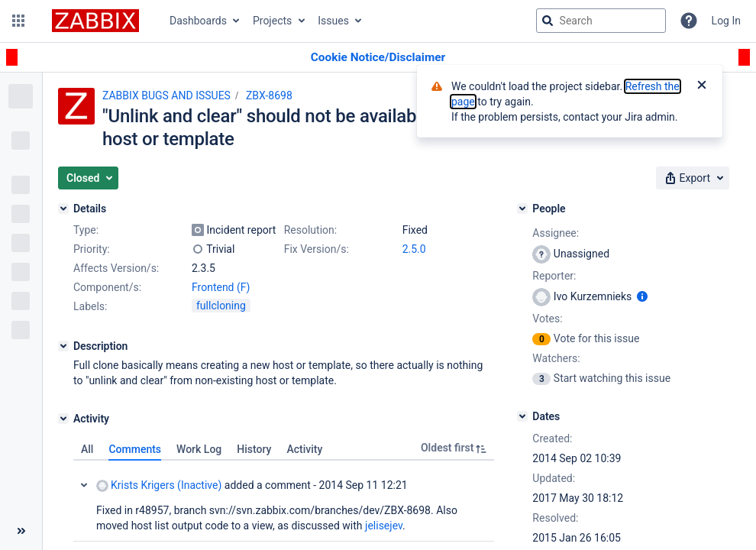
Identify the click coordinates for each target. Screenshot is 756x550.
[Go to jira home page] (95, 21)
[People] (522, 209)
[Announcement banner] (378, 58)
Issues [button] (333, 21)
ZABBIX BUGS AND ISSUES (166, 95)
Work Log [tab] (199, 449)
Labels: (90, 306)
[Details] (63, 209)
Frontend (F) (221, 287)
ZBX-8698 (269, 95)
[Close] (702, 86)
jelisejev (384, 526)
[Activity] (63, 419)
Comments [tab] (135, 449)
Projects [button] (272, 21)
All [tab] (87, 449)
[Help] (689, 21)
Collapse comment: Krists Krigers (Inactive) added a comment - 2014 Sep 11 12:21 (84, 485)
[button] (18, 21)
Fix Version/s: (317, 249)
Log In (726, 21)
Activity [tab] (304, 449)
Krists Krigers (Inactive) (159, 485)
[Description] (63, 346)
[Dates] (522, 416)
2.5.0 (414, 249)
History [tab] (254, 449)
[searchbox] (601, 21)
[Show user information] (642, 296)
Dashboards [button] (198, 21)
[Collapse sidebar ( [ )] (21, 531)
